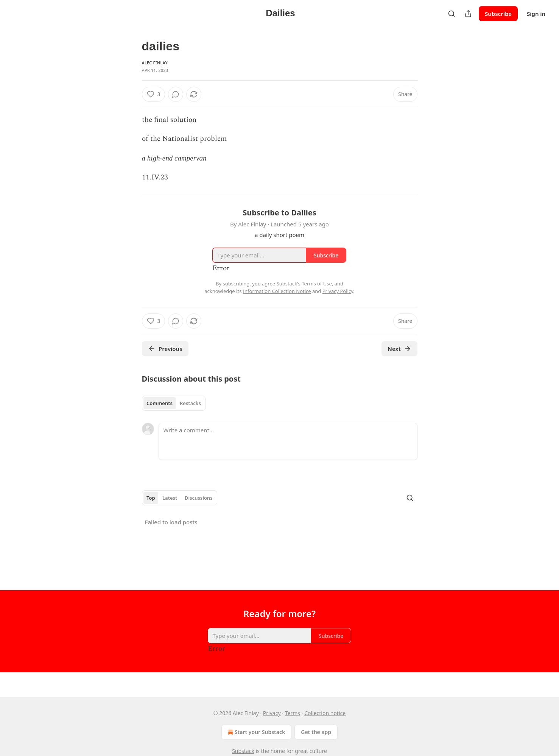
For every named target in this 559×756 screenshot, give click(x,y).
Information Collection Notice (277, 291)
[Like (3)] (154, 94)
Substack (243, 751)
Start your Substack (256, 732)
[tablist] (174, 403)
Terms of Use (317, 284)
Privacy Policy (338, 291)
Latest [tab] (170, 498)
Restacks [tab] (190, 403)
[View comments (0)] (176, 94)
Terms (293, 713)
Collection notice (325, 713)
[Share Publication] (468, 14)
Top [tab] (151, 498)
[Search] (452, 14)
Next (399, 349)
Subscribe (498, 14)
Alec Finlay (155, 63)
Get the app (316, 732)
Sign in (536, 14)
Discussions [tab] (199, 498)
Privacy (272, 713)
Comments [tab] (160, 403)
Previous (165, 349)
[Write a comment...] (288, 441)
